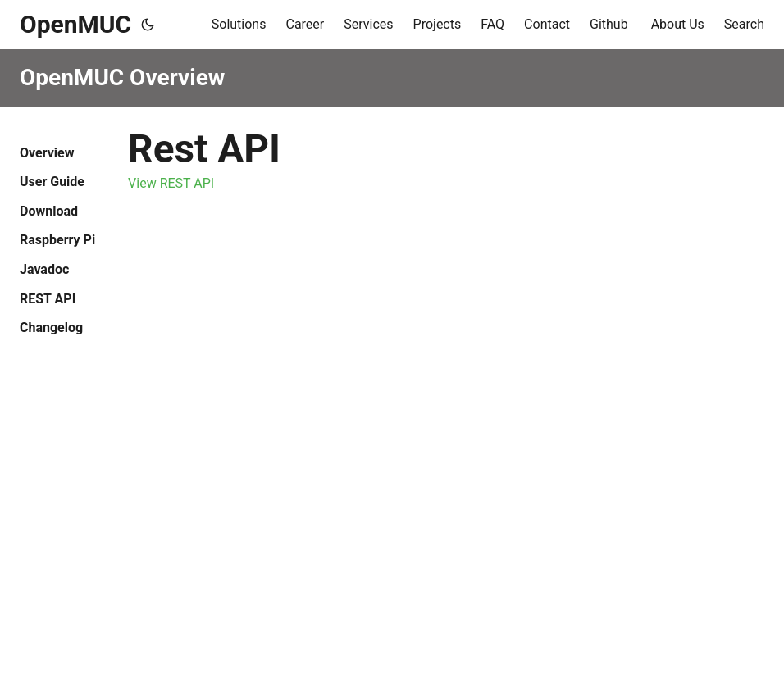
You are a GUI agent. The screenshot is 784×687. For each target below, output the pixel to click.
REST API (48, 299)
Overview (47, 153)
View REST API (171, 183)
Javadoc (44, 269)
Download (49, 211)
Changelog (51, 328)
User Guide (52, 182)
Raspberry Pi (57, 240)
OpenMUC (75, 24)
